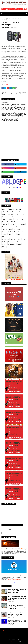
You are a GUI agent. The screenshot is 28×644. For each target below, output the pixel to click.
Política (4, 237)
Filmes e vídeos (6, 227)
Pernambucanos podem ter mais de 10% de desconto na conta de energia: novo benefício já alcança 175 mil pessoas (17, 606)
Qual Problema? (6, 239)
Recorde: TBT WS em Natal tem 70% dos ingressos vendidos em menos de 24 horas (17, 622)
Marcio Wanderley (5, 28)
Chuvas (4, 214)
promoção (9, 237)
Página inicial (4, 18)
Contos (17, 214)
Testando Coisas (12, 244)
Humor (18, 227)
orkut (14, 234)
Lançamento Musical (18, 229)
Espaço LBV (12, 224)
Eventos (23, 224)
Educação (11, 219)
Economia (4, 219)
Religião (19, 239)
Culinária (22, 214)
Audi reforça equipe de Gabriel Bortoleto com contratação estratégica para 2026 (16, 614)
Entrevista (22, 219)
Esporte (18, 224)
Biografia (14, 212)
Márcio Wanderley (18, 642)
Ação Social (5, 209)
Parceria (14, 640)
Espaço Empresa (20, 222)
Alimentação (18, 209)
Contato (18, 640)
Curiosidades (5, 217)
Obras (10, 234)
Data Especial (13, 217)
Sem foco (4, 242)
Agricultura (12, 209)
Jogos (10, 229)
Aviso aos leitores (6, 212)
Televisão (4, 244)
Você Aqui (15, 247)
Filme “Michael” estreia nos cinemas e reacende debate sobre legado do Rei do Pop (17, 598)
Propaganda (16, 237)
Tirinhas (19, 244)
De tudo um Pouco (21, 217)
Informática (10, 18)
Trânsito (4, 247)
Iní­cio (9, 640)
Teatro (18, 242)
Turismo (9, 247)
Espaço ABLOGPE (11, 222)
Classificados (10, 214)
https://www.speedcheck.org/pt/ (14, 580)
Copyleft (3, 630)
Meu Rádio (5, 234)
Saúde (24, 239)
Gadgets (13, 227)
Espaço (4, 222)
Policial (19, 234)
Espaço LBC (5, 224)
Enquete (16, 219)
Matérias (4, 232)
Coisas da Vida (15, 630)
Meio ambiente (20, 232)
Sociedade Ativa (12, 242)
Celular (19, 212)
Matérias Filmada (12, 232)
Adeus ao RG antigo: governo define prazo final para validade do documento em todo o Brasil (17, 591)
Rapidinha (13, 239)
